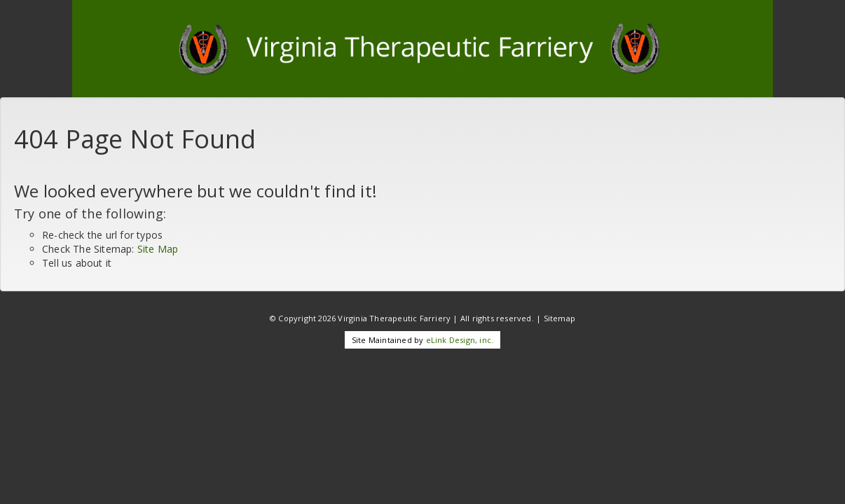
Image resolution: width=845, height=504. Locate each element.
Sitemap (559, 318)
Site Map (158, 249)
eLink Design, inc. (460, 340)
